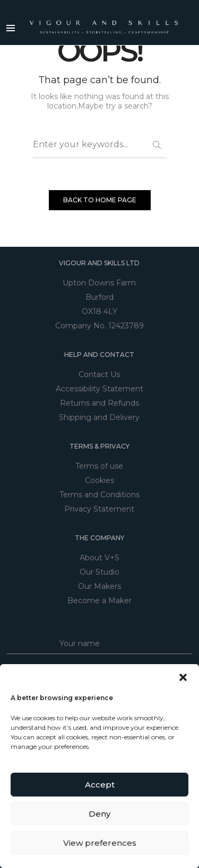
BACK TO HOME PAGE (100, 200)
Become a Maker (99, 601)
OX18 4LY (99, 311)
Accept (100, 785)
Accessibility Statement (99, 389)
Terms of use (99, 466)
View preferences (100, 843)
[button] (183, 677)
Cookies (99, 480)
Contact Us (99, 374)
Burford (99, 297)
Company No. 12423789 (99, 326)
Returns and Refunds (99, 403)
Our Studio (99, 572)
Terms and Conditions (99, 495)
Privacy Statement (99, 509)
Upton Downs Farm (99, 283)
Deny (99, 814)
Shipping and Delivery (99, 417)
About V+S (99, 558)
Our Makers (99, 586)
